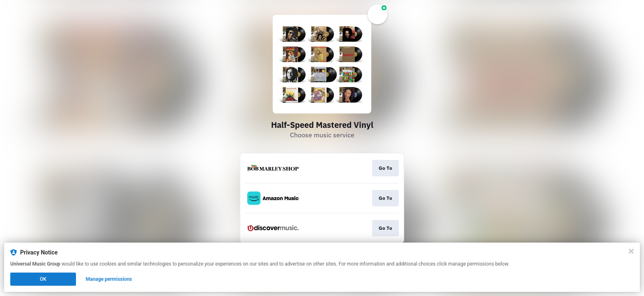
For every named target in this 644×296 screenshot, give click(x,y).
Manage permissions (109, 279)
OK (43, 279)
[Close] (631, 251)
